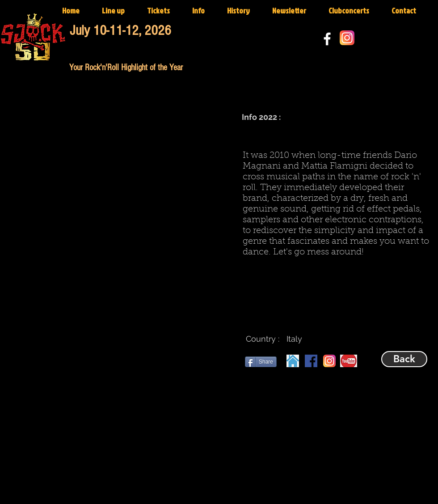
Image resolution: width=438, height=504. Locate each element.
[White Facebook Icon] (327, 39)
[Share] (261, 362)
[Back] (404, 359)
